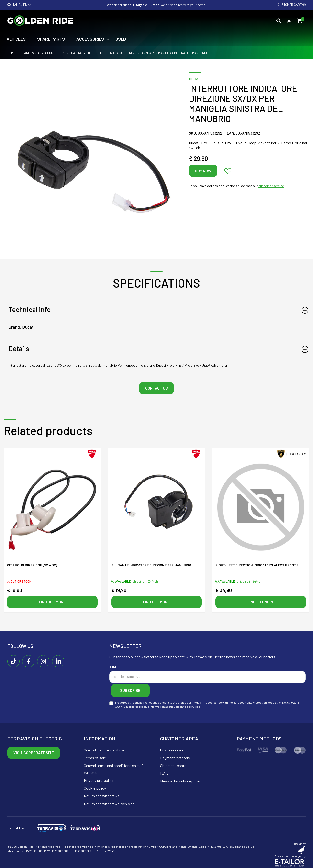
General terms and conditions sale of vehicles (113, 767)
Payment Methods (175, 756)
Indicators (74, 53)
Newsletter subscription (180, 779)
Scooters (53, 53)
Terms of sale (95, 756)
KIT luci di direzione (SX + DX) (32, 566)
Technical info (30, 309)
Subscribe (134, 690)
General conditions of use (105, 748)
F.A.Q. (165, 772)
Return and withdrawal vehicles (109, 802)
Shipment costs (173, 764)
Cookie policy (95, 787)
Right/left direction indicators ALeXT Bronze (257, 566)
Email (113, 667)
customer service (271, 186)
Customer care (292, 5)
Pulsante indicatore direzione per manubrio (151, 566)
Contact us (156, 388)
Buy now (203, 171)
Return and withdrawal (102, 794)
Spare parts (30, 53)
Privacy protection (99, 779)
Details (19, 348)
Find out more (52, 602)
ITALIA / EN (19, 5)
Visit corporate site (34, 751)
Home (11, 53)
